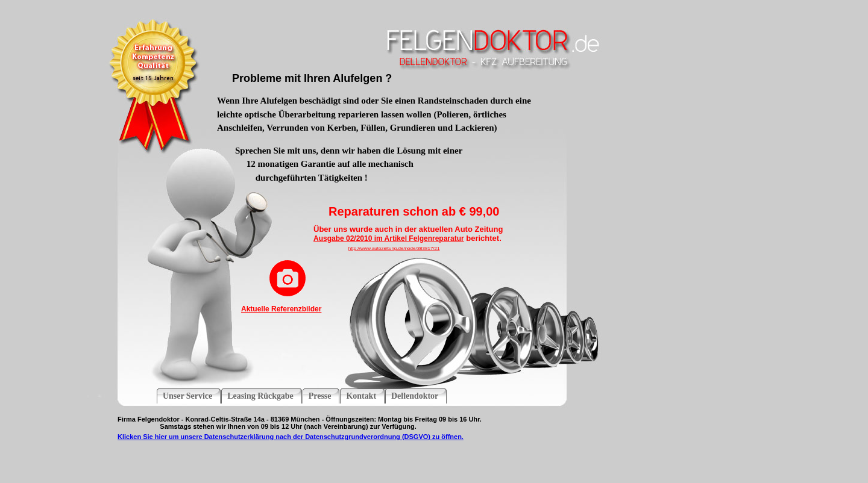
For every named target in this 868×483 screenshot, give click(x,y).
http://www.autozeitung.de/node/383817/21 (394, 248)
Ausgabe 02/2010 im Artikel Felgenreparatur (389, 238)
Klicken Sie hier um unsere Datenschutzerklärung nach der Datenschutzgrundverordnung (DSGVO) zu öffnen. (291, 437)
